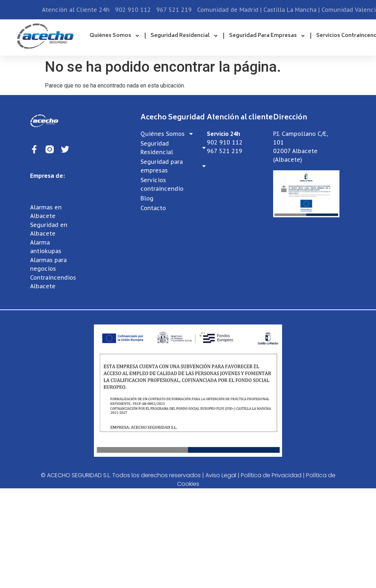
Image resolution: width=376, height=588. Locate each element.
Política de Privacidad (271, 475)
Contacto (153, 208)
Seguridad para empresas (267, 36)
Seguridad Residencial (184, 36)
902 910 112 (225, 142)
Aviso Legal (221, 475)
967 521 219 (225, 151)
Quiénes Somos (115, 36)
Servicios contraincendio (162, 184)
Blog (147, 198)
